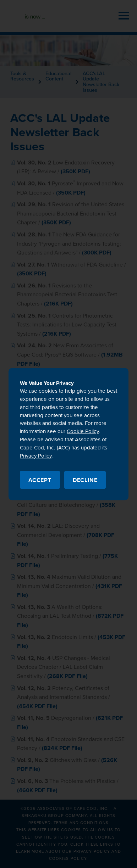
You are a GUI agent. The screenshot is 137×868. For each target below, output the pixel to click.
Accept (40, 480)
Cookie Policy (83, 432)
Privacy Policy (36, 456)
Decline (85, 480)
